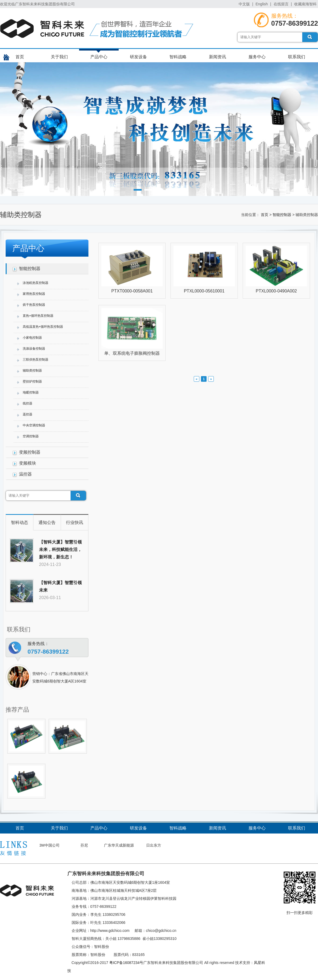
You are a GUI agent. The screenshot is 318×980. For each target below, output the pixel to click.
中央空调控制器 (34, 425)
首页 (20, 57)
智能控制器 (282, 215)
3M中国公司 (49, 845)
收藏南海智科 (305, 4)
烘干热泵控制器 (34, 305)
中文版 (244, 4)
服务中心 (257, 57)
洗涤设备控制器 (34, 349)
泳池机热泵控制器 (36, 283)
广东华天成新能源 (119, 845)
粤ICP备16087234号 (126, 963)
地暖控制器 (31, 392)
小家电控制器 (32, 338)
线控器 (28, 403)
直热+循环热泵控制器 (38, 316)
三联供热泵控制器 (36, 360)
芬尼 (84, 845)
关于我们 (59, 57)
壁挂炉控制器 (32, 381)
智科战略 (178, 57)
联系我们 (297, 57)
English (262, 4)
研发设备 (138, 57)
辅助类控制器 (32, 371)
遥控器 (28, 414)
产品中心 (99, 57)
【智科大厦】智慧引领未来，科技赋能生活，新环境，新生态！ (60, 549)
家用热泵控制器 (34, 294)
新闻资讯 (218, 57)
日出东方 (154, 845)
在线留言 (281, 4)
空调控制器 (31, 436)
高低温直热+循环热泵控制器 (43, 327)
